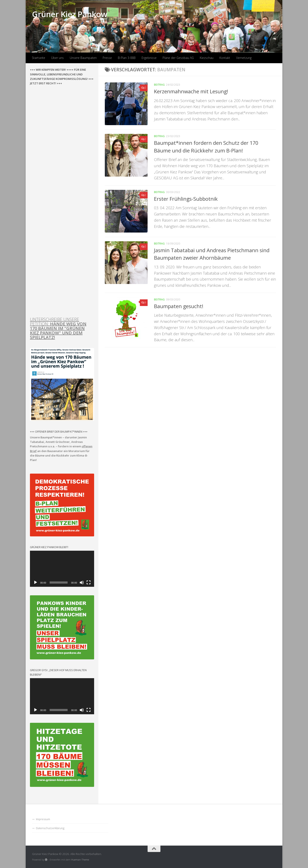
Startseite (38, 58)
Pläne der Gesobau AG (178, 58)
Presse (107, 58)
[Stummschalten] (82, 583)
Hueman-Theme (80, 860)
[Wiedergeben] (36, 583)
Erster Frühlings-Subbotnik (186, 199)
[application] (62, 569)
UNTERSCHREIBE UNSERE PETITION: (58, 328)
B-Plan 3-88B (127, 58)
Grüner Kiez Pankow (70, 14)
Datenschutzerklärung (50, 828)
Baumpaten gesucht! (179, 306)
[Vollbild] (89, 583)
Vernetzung (244, 58)
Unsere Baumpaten (83, 58)
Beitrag (159, 85)
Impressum (43, 819)
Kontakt (225, 58)
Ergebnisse (149, 58)
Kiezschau (207, 58)
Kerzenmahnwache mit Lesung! (191, 91)
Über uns (57, 58)
